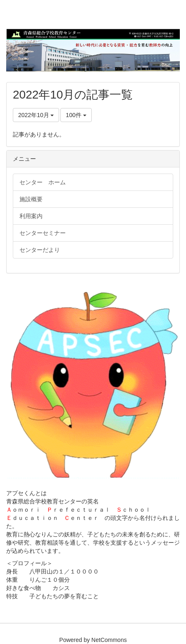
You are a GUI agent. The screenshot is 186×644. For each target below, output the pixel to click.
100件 (76, 115)
